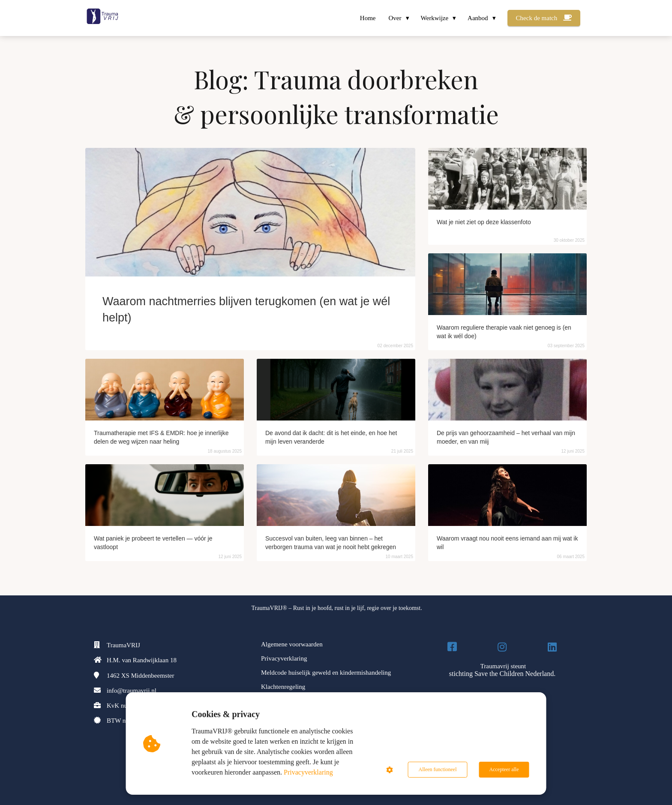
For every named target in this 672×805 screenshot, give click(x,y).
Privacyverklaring (308, 772)
